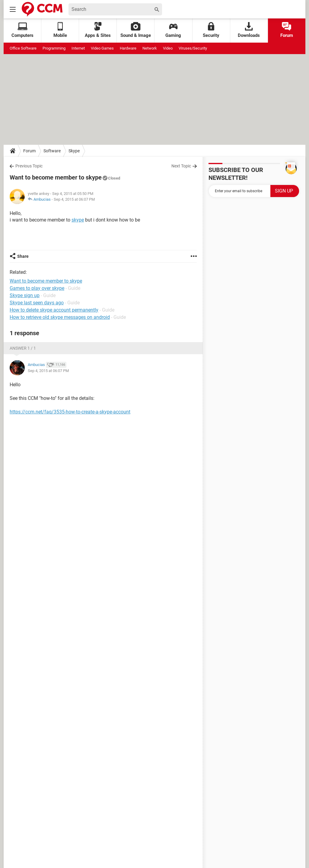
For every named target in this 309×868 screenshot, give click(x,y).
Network (150, 48)
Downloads (249, 30)
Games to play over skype (37, 288)
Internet (78, 48)
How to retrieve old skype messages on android (60, 317)
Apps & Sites (98, 30)
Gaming (173, 30)
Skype (74, 151)
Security (211, 30)
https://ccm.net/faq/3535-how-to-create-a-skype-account (70, 412)
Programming (54, 48)
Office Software (23, 48)
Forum (287, 30)
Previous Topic (29, 166)
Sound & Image (136, 30)
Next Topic (181, 166)
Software (52, 151)
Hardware (128, 48)
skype (78, 220)
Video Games (102, 48)
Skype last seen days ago (37, 303)
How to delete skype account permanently (54, 310)
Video (168, 48)
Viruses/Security (193, 48)
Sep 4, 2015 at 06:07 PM (74, 199)
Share (23, 256)
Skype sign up (25, 295)
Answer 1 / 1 (23, 348)
